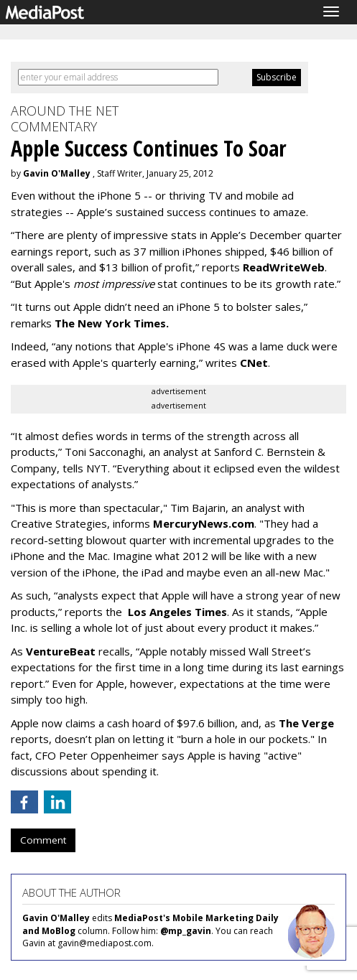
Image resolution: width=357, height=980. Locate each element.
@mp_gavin (186, 931)
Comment (43, 840)
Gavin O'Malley (57, 173)
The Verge (306, 723)
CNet (254, 363)
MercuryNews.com (204, 523)
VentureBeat (61, 651)
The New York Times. (112, 323)
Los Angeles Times (176, 612)
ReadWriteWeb (284, 267)
